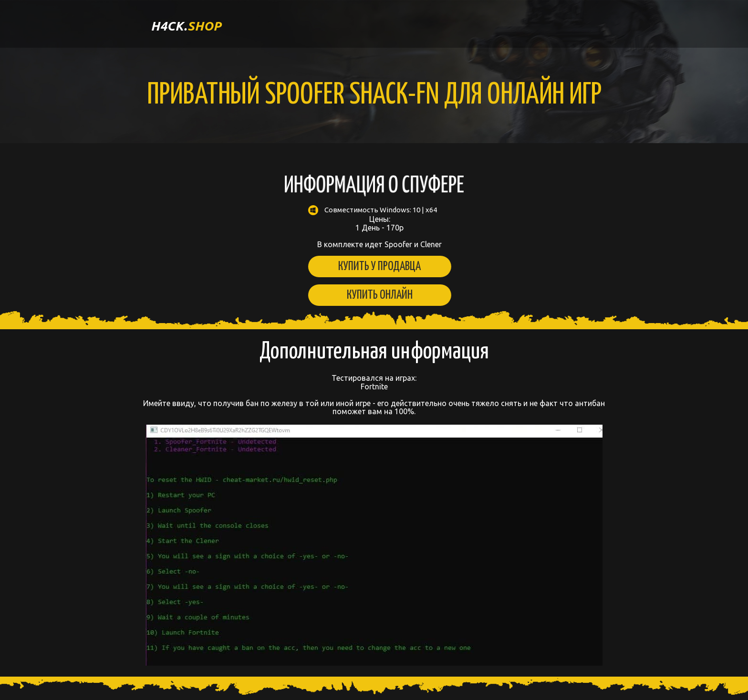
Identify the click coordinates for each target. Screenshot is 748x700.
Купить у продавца (373, 266)
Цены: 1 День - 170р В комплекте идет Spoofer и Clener (373, 227)
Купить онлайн (373, 295)
